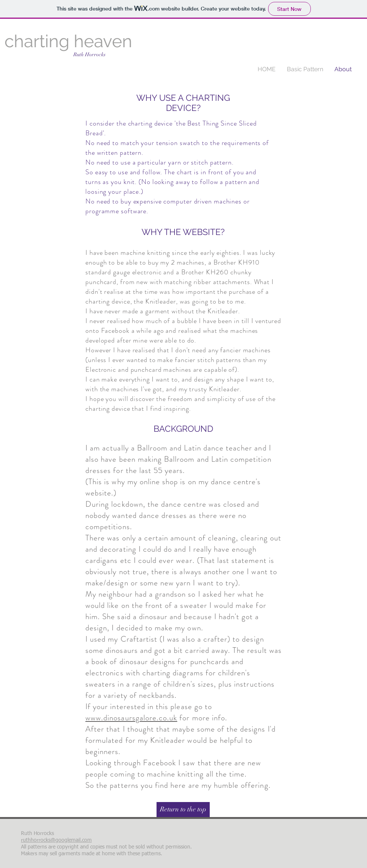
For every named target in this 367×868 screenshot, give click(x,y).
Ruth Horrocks (90, 55)
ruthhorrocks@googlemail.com (56, 840)
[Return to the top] (183, 810)
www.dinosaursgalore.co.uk (131, 718)
